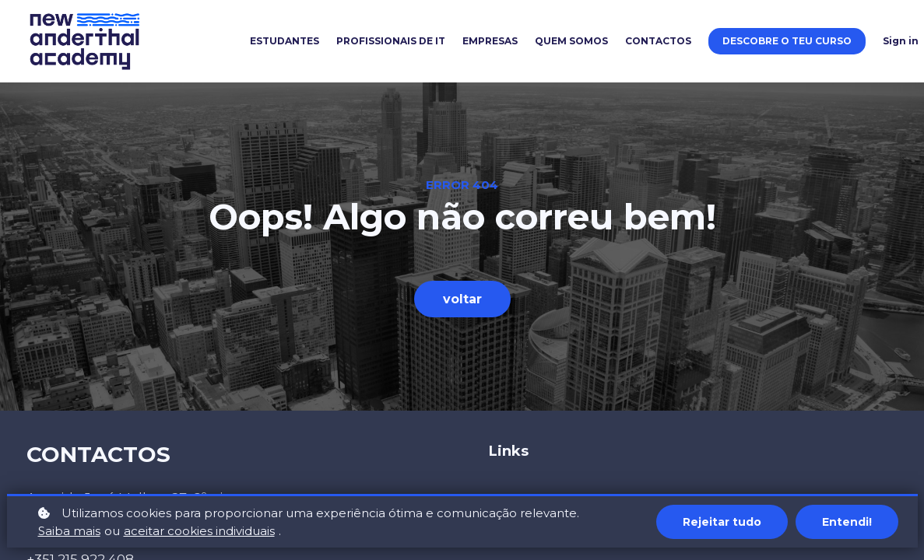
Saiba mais (69, 531)
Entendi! (847, 522)
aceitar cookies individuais (199, 531)
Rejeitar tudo (722, 522)
